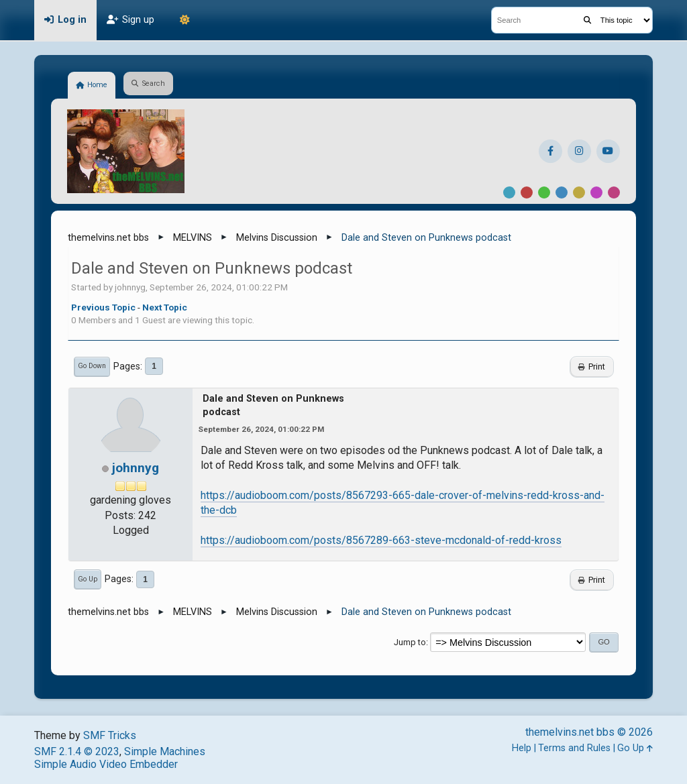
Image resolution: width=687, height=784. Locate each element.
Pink (614, 192)
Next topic (165, 307)
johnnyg (136, 468)
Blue (562, 192)
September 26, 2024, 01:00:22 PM (261, 429)
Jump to (410, 642)
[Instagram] (579, 151)
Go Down (92, 366)
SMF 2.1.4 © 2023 (77, 751)
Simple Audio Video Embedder (106, 764)
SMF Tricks (110, 735)
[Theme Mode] (184, 20)
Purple (596, 192)
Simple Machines (165, 751)
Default (509, 192)
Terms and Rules (574, 748)
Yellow (579, 192)
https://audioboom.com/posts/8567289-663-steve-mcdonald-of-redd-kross (381, 540)
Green (544, 192)
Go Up (88, 579)
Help (522, 748)
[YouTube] (608, 151)
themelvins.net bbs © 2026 (589, 732)
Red (527, 192)
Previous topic (103, 307)
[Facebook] (550, 151)
